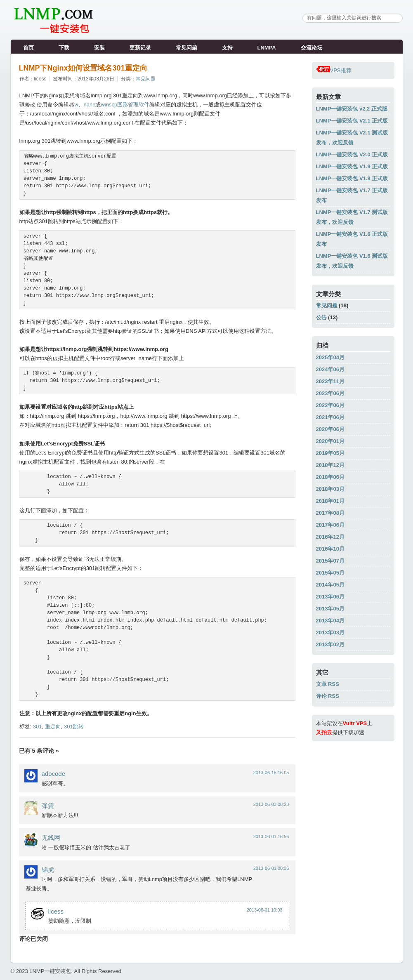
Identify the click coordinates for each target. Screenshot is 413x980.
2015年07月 (330, 561)
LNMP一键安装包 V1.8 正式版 (352, 178)
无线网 (51, 837)
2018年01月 (330, 501)
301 (38, 727)
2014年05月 (330, 585)
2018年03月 (330, 489)
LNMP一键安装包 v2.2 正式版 (352, 109)
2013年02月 (330, 644)
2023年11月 (330, 381)
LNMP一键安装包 (50, 971)
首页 (28, 48)
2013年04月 (330, 621)
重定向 (53, 727)
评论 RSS (328, 696)
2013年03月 (330, 633)
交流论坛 (312, 48)
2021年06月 (330, 417)
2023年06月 (330, 393)
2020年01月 (330, 441)
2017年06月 (330, 525)
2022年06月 (330, 405)
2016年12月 (330, 537)
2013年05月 (330, 609)
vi (76, 105)
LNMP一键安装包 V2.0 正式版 (352, 154)
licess (56, 911)
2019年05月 (330, 453)
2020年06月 (330, 429)
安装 (99, 48)
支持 (227, 48)
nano (90, 105)
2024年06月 (330, 369)
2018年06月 (330, 477)
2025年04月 (330, 357)
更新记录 (140, 48)
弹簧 (48, 806)
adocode (54, 774)
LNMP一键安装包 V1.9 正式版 (352, 166)
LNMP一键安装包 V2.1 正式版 (352, 121)
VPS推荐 (334, 70)
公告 (321, 317)
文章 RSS (328, 684)
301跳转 (74, 727)
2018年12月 (330, 465)
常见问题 (186, 48)
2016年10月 (330, 549)
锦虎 (48, 870)
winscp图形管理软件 (125, 105)
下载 (64, 48)
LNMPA (267, 48)
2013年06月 (330, 597)
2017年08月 (330, 513)
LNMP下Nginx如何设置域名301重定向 (83, 68)
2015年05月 (330, 573)
